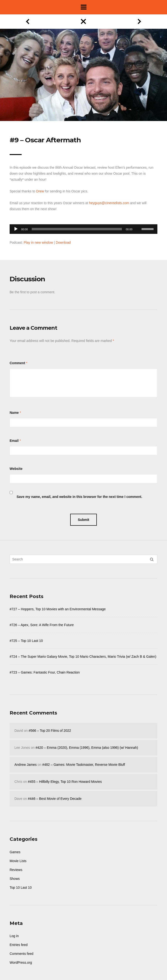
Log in (14, 936)
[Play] (16, 229)
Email (14, 441)
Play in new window (38, 242)
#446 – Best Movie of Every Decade (55, 799)
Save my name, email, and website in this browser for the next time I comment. (79, 497)
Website (16, 469)
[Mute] (138, 222)
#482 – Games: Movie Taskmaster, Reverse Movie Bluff (84, 765)
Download (63, 242)
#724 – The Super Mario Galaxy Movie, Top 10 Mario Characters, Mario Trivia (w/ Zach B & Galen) (83, 657)
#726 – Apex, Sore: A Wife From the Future (42, 625)
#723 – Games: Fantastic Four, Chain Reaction (45, 672)
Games (15, 852)
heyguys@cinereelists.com (109, 203)
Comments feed (22, 954)
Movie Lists (18, 861)
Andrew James (26, 765)
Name (14, 413)
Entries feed (19, 945)
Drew (40, 191)
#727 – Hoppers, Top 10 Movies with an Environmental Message (58, 609)
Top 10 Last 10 (21, 888)
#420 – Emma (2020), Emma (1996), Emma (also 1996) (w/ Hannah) (87, 748)
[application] (83, 228)
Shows (15, 879)
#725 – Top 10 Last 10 (26, 641)
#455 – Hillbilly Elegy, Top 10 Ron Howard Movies (65, 782)
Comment (17, 363)
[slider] (77, 229)
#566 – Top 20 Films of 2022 (50, 731)
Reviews (16, 870)
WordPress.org (21, 963)
